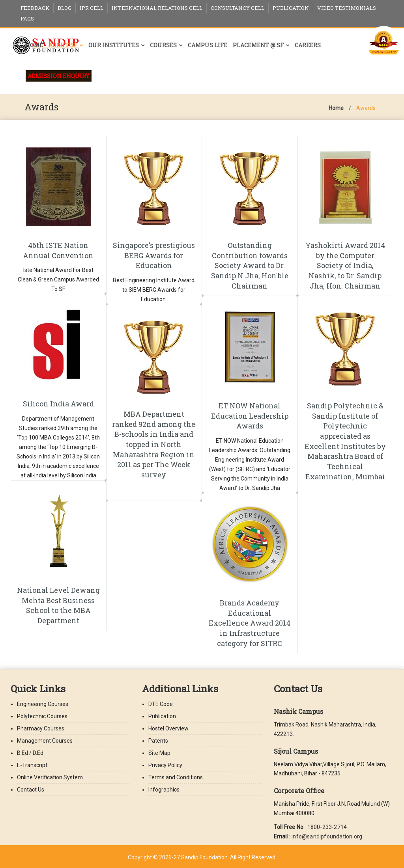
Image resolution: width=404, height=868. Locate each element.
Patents (158, 741)
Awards (366, 108)
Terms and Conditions (176, 777)
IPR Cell (92, 8)
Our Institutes (114, 45)
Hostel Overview (168, 728)
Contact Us (31, 790)
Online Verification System (50, 777)
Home (34, 45)
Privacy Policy (165, 765)
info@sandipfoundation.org (327, 836)
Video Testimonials (347, 8)
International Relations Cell (157, 8)
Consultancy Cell (238, 8)
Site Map (159, 753)
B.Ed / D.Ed (30, 753)
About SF (63, 45)
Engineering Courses (43, 704)
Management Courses (45, 741)
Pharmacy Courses (41, 728)
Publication (291, 8)
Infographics (164, 790)
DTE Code (161, 704)
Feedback (35, 8)
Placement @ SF (258, 45)
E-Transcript (32, 765)
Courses (163, 45)
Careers (308, 45)
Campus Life (208, 45)
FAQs (27, 19)
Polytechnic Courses (42, 716)
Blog (65, 8)
